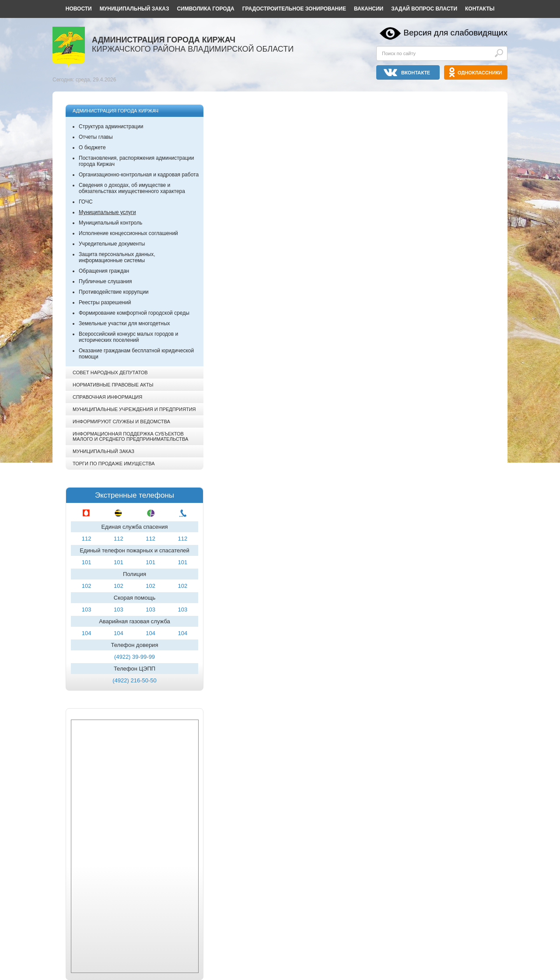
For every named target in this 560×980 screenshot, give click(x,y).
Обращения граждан (104, 271)
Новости (79, 9)
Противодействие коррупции (114, 292)
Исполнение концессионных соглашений (128, 233)
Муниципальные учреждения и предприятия (134, 409)
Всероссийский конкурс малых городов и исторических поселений (128, 337)
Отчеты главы (96, 137)
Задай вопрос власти (424, 9)
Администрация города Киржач (115, 111)
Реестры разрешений (105, 302)
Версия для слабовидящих (455, 33)
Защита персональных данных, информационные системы (117, 257)
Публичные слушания (105, 281)
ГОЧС (86, 202)
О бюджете (92, 148)
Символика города (205, 9)
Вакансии (369, 9)
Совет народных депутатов (110, 372)
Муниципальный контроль (110, 223)
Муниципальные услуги (107, 212)
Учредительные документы (112, 244)
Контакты (480, 9)
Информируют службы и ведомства (121, 422)
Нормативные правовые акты (113, 385)
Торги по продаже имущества (114, 464)
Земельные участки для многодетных (124, 323)
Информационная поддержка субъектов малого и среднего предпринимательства (130, 436)
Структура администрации (111, 126)
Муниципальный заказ (135, 9)
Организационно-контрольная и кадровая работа (139, 175)
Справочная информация (107, 397)
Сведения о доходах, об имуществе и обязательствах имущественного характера (132, 188)
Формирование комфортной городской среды (134, 313)
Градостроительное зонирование (294, 9)
